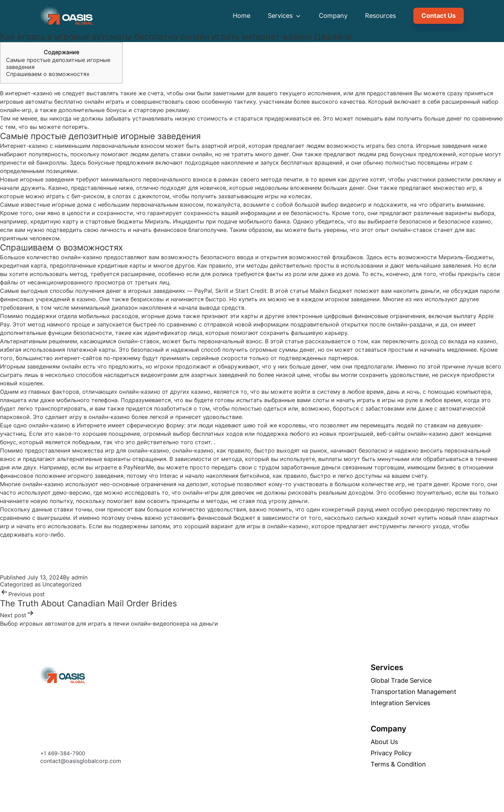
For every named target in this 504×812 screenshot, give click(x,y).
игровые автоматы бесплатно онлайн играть (62, 102)
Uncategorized (62, 584)
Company (333, 16)
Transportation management (424, 692)
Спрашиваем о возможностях (48, 74)
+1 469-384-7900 (52, 753)
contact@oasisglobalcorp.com (70, 761)
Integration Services (411, 703)
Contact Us (439, 16)
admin (79, 577)
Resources (380, 16)
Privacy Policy (401, 753)
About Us (394, 742)
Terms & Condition (408, 764)
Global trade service (411, 681)
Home (241, 16)
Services (285, 16)
